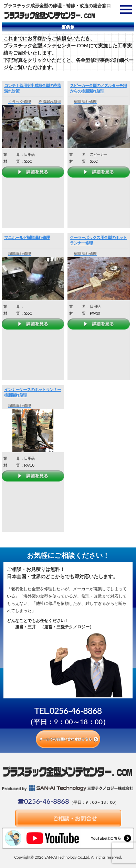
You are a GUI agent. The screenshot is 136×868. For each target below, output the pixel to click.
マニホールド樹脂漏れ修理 (27, 237)
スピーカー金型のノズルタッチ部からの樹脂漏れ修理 (98, 88)
